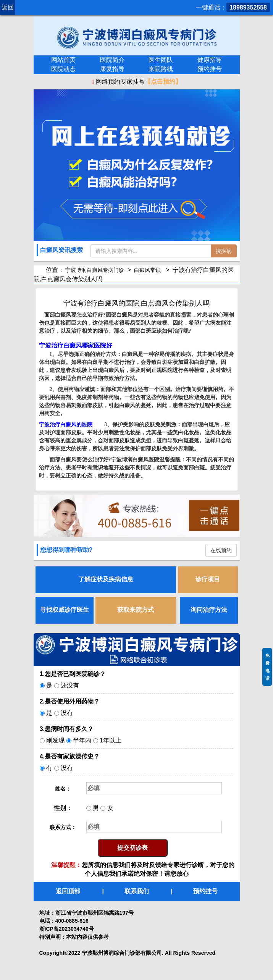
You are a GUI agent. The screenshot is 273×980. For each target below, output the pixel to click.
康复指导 (112, 69)
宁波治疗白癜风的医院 (66, 424)
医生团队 (161, 60)
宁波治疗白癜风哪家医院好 (76, 345)
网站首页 (63, 60)
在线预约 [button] (221, 550)
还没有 (70, 685)
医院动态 (63, 69)
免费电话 (267, 667)
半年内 (82, 740)
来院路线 (161, 69)
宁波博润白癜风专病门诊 (95, 270)
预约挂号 (210, 69)
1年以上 (111, 740)
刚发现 (55, 740)
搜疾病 (224, 251)
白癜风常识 (148, 270)
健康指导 (210, 60)
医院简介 (112, 60)
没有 (67, 713)
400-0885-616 (72, 921)
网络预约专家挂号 (136, 82)
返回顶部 (68, 891)
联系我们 (137, 891)
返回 (8, 7)
